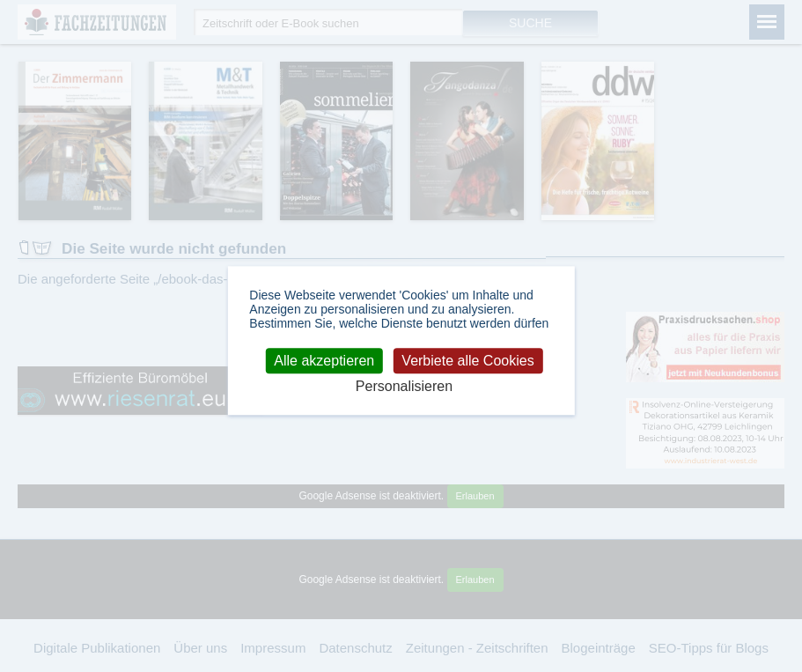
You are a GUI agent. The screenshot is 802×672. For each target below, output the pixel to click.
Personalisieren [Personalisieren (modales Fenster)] (404, 386)
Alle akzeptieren (324, 361)
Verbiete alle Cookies (467, 361)
